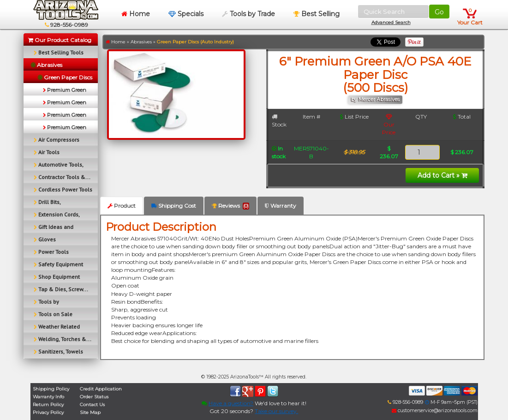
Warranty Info (48, 397)
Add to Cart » (442, 175)
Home (136, 14)
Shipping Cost (174, 206)
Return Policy (48, 405)
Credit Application (101, 389)
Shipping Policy (51, 389)
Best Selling (317, 14)
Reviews (230, 206)
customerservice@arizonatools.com (435, 411)
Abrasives (141, 42)
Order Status (94, 397)
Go (439, 12)
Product (122, 206)
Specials (186, 14)
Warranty (281, 206)
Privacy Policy (48, 412)
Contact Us (92, 405)
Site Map (90, 412)
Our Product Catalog (60, 40)
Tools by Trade (248, 14)
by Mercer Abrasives (375, 99)
